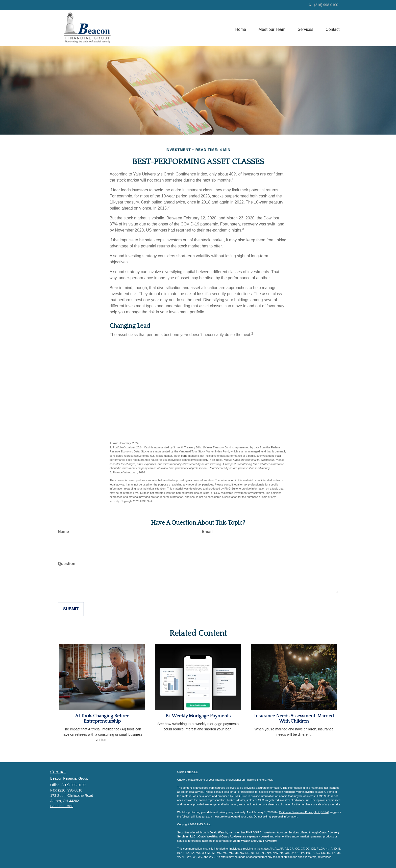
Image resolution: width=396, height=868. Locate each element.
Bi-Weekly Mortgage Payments (198, 716)
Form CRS (192, 772)
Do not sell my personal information (276, 816)
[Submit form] (71, 609)
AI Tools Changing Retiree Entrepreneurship (102, 719)
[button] (271, 28)
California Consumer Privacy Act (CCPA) (304, 812)
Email (207, 532)
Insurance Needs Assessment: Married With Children (294, 719)
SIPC (258, 832)
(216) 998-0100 (323, 5)
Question (67, 564)
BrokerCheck (265, 780)
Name (63, 532)
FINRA (250, 832)
